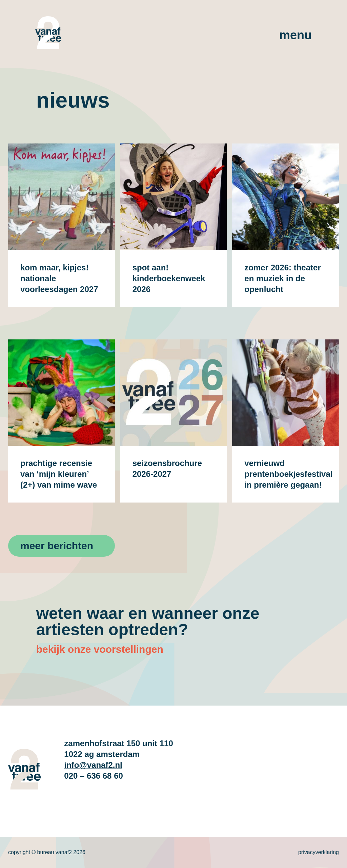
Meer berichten (57, 546)
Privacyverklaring (319, 852)
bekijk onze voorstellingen (100, 649)
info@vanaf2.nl (93, 765)
